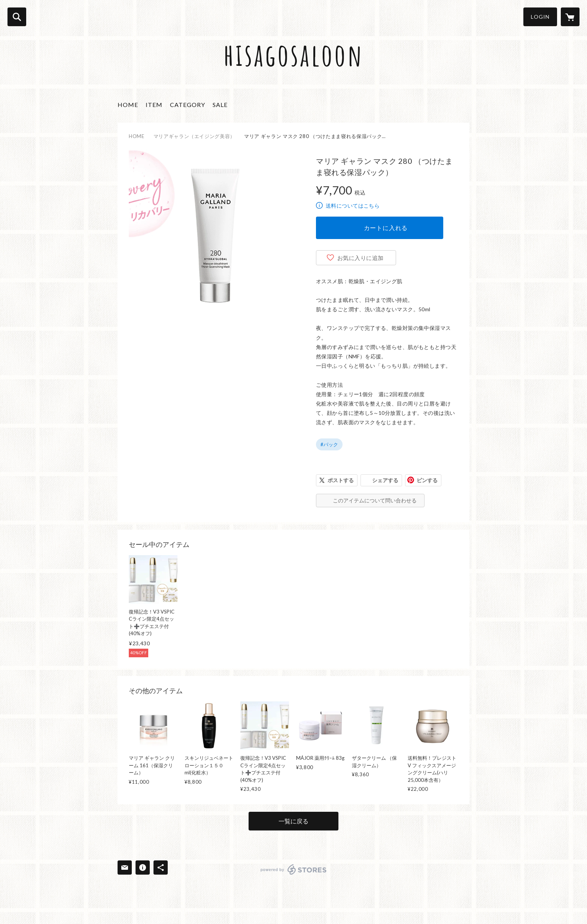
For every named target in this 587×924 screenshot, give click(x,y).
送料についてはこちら (353, 206)
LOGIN (540, 17)
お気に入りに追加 (361, 258)
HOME (128, 105)
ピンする (427, 480)
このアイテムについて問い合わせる (375, 500)
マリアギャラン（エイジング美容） (194, 136)
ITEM (154, 105)
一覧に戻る (293, 821)
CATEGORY (188, 105)
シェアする (385, 480)
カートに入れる (386, 228)
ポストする (341, 480)
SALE (220, 105)
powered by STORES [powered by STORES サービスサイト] (294, 869)
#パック (329, 444)
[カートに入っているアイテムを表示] (570, 17)
